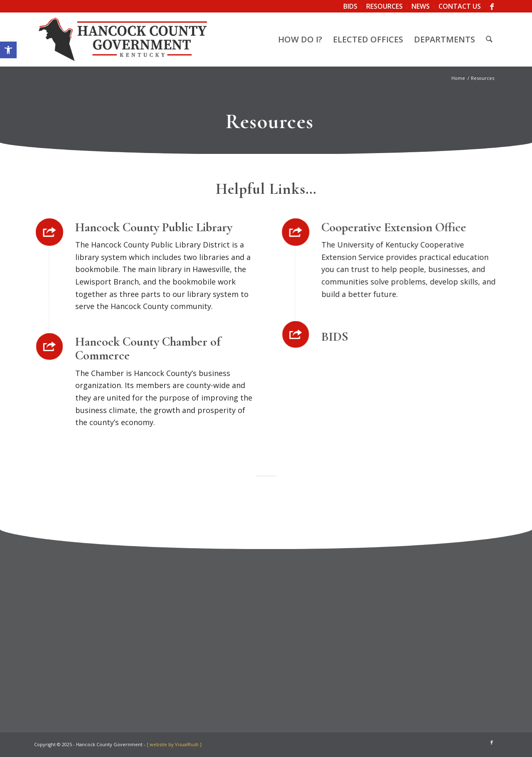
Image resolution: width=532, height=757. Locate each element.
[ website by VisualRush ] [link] (174, 744)
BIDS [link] (335, 337)
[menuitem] (351, 7)
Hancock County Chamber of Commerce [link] (149, 349)
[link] (8, 50)
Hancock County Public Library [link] (155, 227)
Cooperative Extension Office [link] (394, 227)
